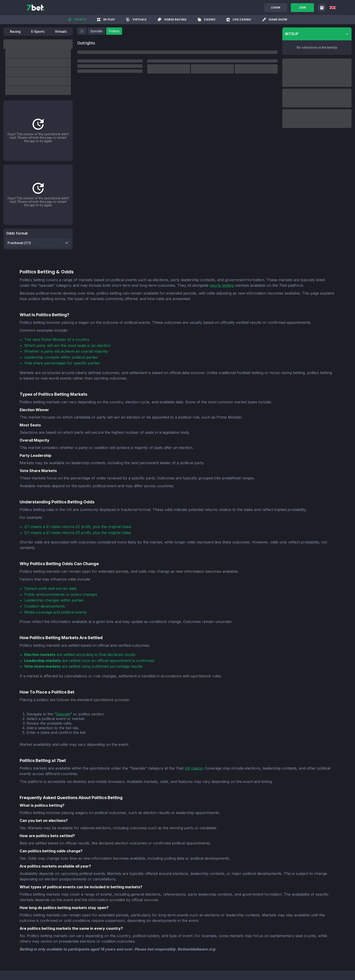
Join (302, 7)
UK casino (194, 768)
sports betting (222, 285)
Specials (63, 714)
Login (276, 7)
